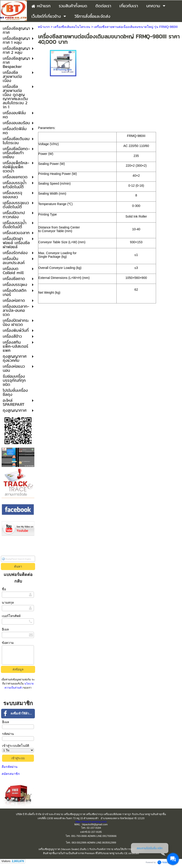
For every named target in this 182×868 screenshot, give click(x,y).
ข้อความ (8, 643)
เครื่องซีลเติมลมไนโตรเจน (72, 27)
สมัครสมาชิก (11, 774)
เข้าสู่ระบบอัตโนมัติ (16, 746)
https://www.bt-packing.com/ (91, 822)
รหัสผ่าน (8, 734)
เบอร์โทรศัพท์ (11, 616)
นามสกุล (8, 603)
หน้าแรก (44, 27)
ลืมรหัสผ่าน (10, 767)
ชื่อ (4, 589)
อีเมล (5, 629)
